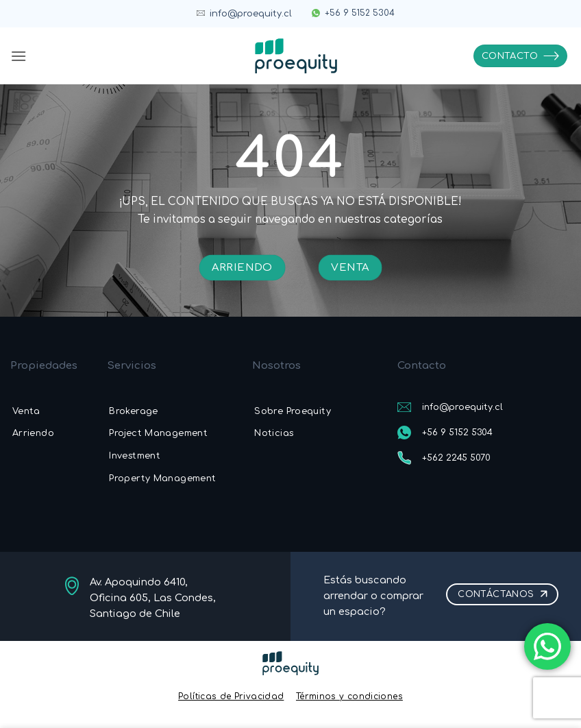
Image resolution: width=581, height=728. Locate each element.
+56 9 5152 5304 (360, 13)
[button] (18, 56)
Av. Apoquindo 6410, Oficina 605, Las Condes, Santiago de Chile (153, 598)
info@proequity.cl (251, 14)
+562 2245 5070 (456, 458)
